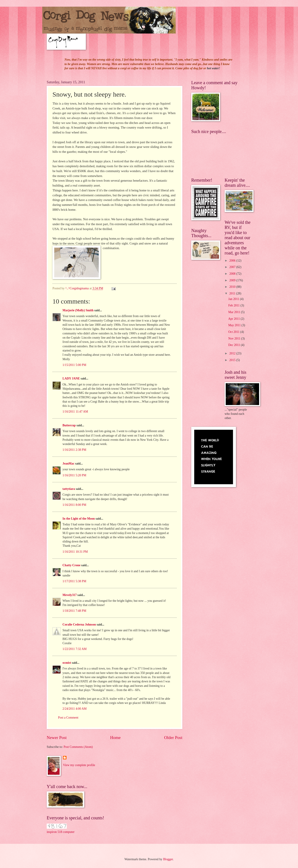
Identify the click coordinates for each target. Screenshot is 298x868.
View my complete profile (79, 765)
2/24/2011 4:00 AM (74, 709)
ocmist (67, 663)
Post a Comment (68, 718)
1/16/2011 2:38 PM (74, 450)
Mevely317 (70, 595)
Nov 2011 (235, 339)
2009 (233, 280)
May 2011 (235, 325)
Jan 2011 (234, 299)
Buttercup (69, 425)
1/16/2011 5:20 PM (74, 475)
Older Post (173, 738)
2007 (233, 267)
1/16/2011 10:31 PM (75, 552)
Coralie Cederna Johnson (79, 625)
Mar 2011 (235, 312)
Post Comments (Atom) (78, 747)
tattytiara (69, 489)
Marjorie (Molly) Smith (78, 310)
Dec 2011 (235, 345)
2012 (233, 353)
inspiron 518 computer (61, 832)
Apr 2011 (235, 319)
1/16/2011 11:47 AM (75, 412)
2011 (233, 293)
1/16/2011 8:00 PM (74, 505)
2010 (233, 287)
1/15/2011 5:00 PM (74, 365)
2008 (233, 274)
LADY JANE (71, 378)
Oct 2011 (234, 332)
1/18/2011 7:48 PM (74, 611)
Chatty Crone (71, 565)
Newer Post (57, 738)
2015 (233, 360)
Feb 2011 (235, 305)
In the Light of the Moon (79, 519)
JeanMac (68, 464)
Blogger (168, 859)
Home (115, 738)
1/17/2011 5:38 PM (74, 581)
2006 (233, 261)
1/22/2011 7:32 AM (74, 649)
